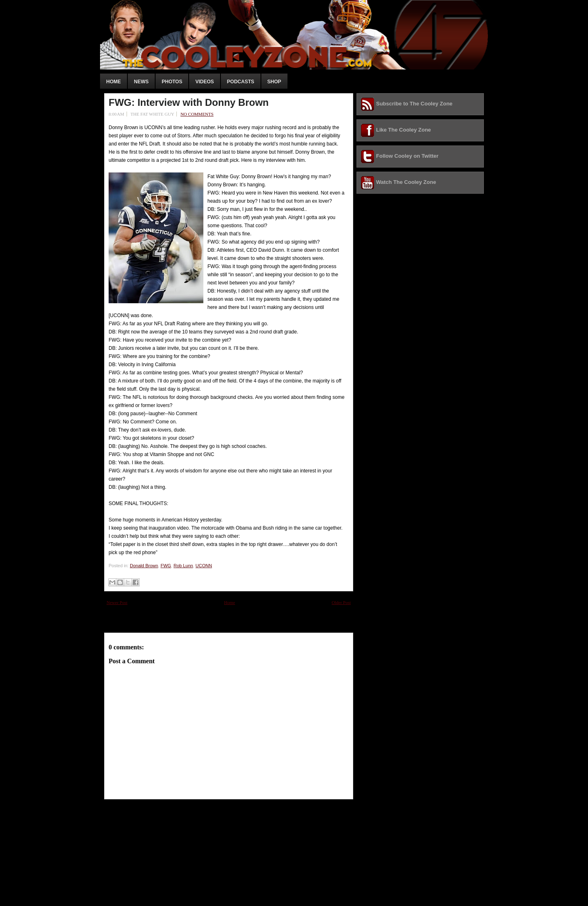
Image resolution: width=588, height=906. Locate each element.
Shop (274, 82)
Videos (204, 82)
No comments (197, 114)
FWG (166, 566)
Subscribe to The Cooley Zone (414, 104)
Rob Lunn (183, 566)
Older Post (341, 602)
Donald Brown (144, 566)
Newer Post (117, 602)
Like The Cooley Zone (403, 130)
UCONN (204, 566)
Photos (172, 82)
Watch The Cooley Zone (406, 182)
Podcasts (241, 82)
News (141, 82)
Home (114, 82)
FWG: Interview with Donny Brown (189, 103)
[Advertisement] (165, 850)
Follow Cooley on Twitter (407, 156)
